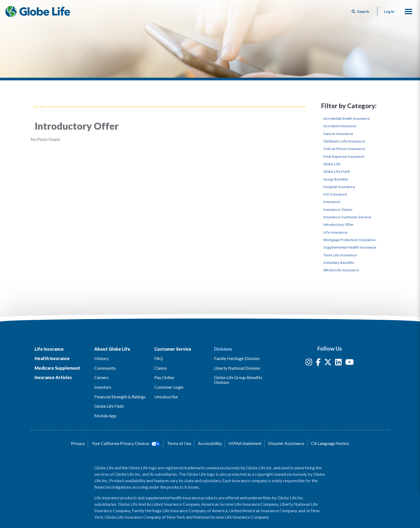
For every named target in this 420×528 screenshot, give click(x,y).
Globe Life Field (336, 171)
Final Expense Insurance (344, 156)
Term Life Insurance (340, 255)
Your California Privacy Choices (126, 443)
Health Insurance (52, 358)
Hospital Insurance (339, 187)
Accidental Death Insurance (346, 118)
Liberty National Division (237, 368)
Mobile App (105, 416)
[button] (408, 12)
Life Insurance (335, 232)
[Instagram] (309, 363)
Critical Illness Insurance (344, 149)
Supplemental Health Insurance (350, 247)
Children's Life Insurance (344, 141)
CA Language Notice (330, 443)
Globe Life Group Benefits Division (238, 380)
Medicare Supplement (57, 368)
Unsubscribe (166, 397)
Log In (389, 12)
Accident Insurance (340, 126)
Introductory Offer (338, 224)
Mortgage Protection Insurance (349, 240)
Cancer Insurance (338, 134)
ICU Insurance (335, 194)
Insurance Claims (338, 209)
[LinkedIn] (338, 363)
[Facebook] (318, 363)
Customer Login (169, 387)
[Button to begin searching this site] (361, 12)
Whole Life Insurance (341, 270)
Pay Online (164, 377)
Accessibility (210, 443)
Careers (102, 377)
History (101, 358)
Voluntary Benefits (339, 263)
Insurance (332, 202)
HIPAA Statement (245, 443)
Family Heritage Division (237, 358)
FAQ (159, 358)
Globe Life (332, 164)
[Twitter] (328, 363)
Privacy (78, 443)
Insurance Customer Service (347, 217)
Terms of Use (179, 443)
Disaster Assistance (286, 443)
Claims (161, 368)
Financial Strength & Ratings (120, 397)
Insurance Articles (53, 377)
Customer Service (173, 349)
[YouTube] (350, 363)
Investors (103, 387)
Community (105, 368)
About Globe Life (112, 349)
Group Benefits (336, 179)
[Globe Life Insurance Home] (38, 12)
